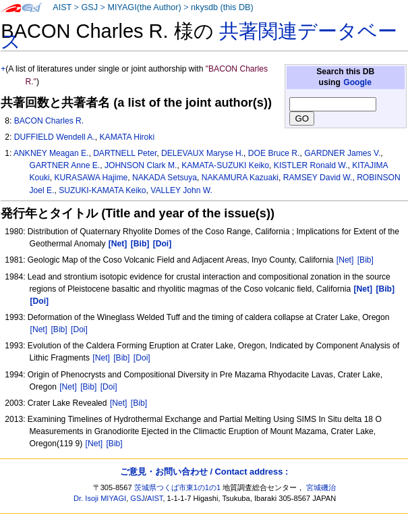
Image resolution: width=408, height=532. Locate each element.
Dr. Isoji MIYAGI (100, 498)
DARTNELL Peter (125, 153)
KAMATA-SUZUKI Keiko (225, 165)
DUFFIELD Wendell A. (55, 137)
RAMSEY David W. (318, 178)
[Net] (345, 260)
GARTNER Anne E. (65, 165)
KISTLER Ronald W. (311, 165)
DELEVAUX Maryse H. (202, 153)
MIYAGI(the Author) (144, 7)
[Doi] (79, 329)
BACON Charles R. (49, 121)
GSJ (89, 7)
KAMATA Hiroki (127, 137)
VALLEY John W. (181, 190)
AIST (62, 7)
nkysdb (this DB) (222, 7)
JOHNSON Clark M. (141, 165)
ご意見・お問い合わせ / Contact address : (204, 472)
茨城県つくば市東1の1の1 (178, 487)
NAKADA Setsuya (165, 178)
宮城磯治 (321, 487)
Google (357, 82)
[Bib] (366, 260)
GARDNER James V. (342, 153)
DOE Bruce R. (274, 153)
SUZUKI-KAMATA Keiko (102, 190)
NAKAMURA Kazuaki (240, 178)
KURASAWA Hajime (91, 178)
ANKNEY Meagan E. (51, 153)
